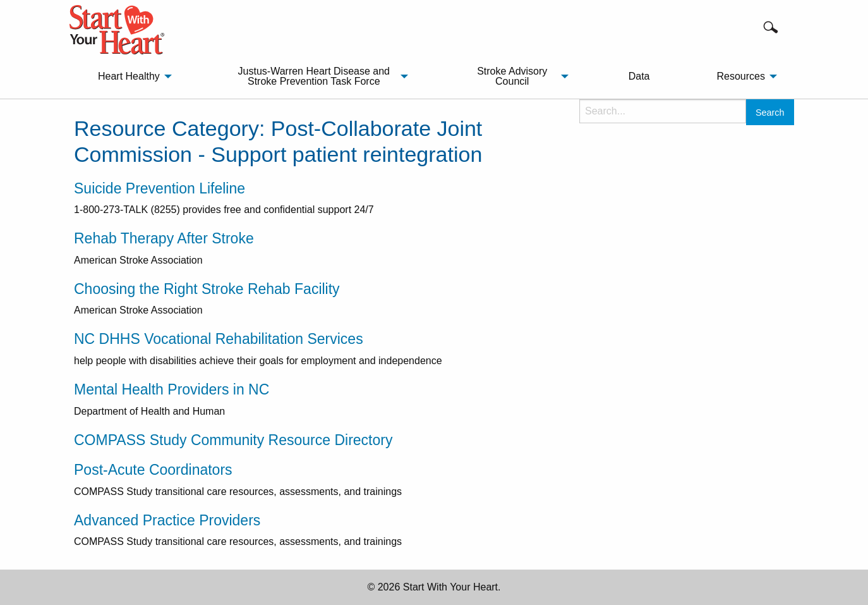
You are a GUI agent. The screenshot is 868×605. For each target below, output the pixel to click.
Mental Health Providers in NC (172, 389)
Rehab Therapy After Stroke (164, 238)
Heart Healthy (129, 76)
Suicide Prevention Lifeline (160, 188)
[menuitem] (131, 76)
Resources (740, 76)
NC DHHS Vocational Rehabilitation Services (219, 339)
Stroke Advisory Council (512, 76)
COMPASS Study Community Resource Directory (233, 440)
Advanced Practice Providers (167, 520)
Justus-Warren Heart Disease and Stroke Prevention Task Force (314, 76)
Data (639, 76)
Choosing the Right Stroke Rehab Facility (207, 289)
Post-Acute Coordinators (153, 470)
